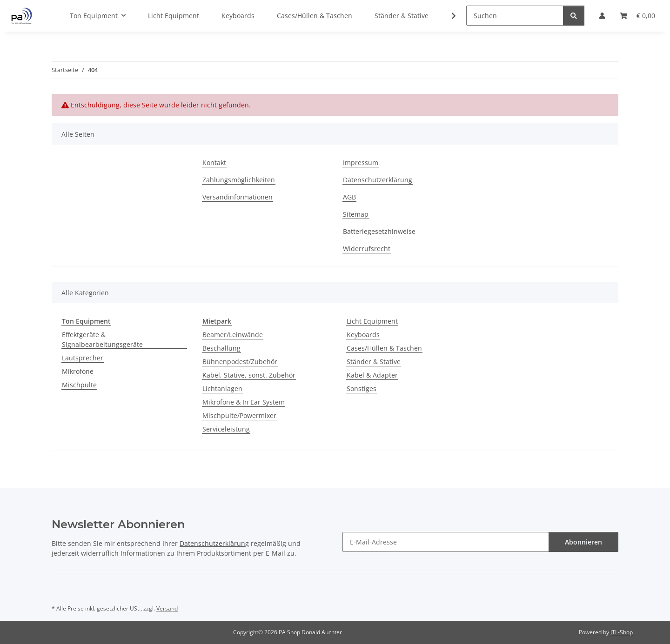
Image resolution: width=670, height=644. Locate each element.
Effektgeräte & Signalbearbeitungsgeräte (102, 339)
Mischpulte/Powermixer (239, 415)
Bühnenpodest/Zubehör (240, 362)
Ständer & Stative (374, 362)
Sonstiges (362, 388)
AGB (349, 197)
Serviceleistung (226, 429)
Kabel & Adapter (372, 375)
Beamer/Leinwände (233, 335)
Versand (167, 608)
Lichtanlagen (222, 388)
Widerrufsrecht (367, 249)
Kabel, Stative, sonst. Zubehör (249, 375)
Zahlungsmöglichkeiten (239, 180)
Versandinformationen (238, 197)
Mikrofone (78, 371)
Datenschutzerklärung (378, 180)
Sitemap (356, 214)
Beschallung (221, 348)
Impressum (361, 163)
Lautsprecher (83, 358)
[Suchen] (515, 16)
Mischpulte (79, 385)
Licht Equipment (372, 321)
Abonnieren (583, 542)
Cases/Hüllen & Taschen (384, 348)
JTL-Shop (622, 632)
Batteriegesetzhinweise (379, 231)
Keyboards (363, 335)
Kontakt (214, 163)
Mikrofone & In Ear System (244, 402)
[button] (448, 16)
